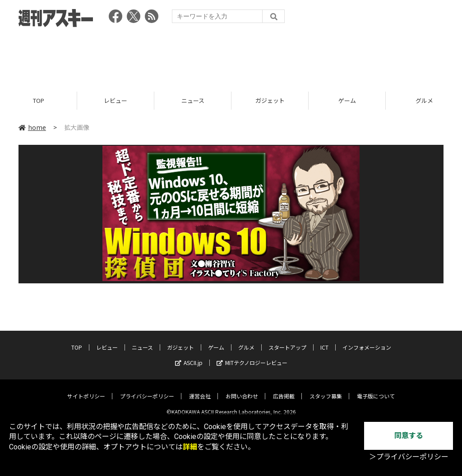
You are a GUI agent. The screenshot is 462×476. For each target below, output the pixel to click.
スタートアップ (287, 340)
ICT (324, 340)
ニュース (193, 100)
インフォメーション (367, 340)
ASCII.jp (189, 356)
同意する (409, 436)
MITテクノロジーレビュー (252, 356)
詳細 (190, 447)
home (32, 127)
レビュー (115, 100)
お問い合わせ (242, 389)
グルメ (246, 340)
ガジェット (270, 100)
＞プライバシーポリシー (409, 457)
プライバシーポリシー (147, 389)
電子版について (376, 389)
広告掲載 (284, 389)
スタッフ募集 (326, 389)
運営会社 (200, 389)
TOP (39, 100)
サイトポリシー (86, 389)
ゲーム (347, 100)
